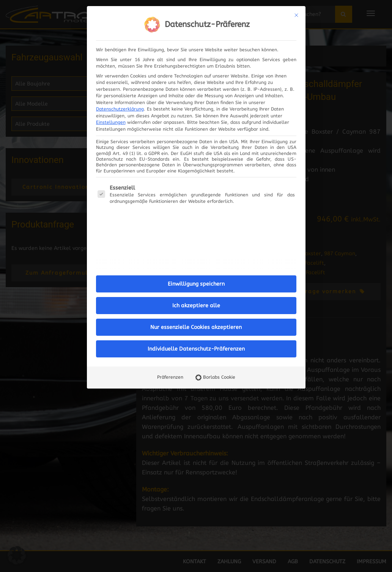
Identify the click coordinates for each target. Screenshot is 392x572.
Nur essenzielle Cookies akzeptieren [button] (196, 327)
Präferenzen (170, 377)
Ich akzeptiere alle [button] (196, 306)
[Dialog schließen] (296, 15)
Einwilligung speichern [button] (196, 284)
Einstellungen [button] (111, 122)
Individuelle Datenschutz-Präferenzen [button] (196, 349)
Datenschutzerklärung (120, 109)
